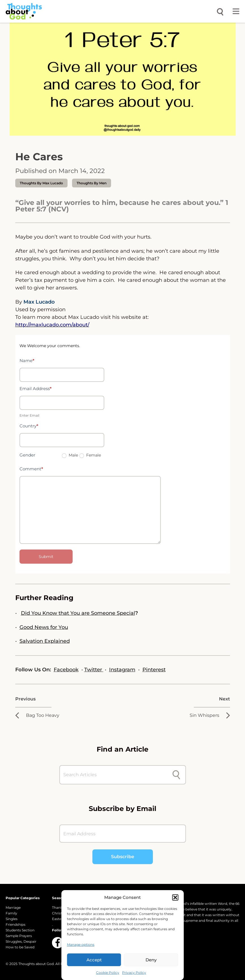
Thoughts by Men (92, 183)
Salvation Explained (45, 641)
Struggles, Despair (21, 941)
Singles (12, 919)
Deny (151, 960)
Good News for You (44, 627)
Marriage (13, 907)
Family (11, 913)
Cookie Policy (108, 973)
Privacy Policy (134, 973)
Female (90, 455)
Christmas (61, 913)
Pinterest (154, 670)
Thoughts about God (36, 964)
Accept (94, 960)
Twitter (94, 670)
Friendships (16, 924)
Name (27, 361)
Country (29, 426)
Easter (57, 919)
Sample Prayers (19, 936)
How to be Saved (20, 947)
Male (70, 455)
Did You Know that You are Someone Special (78, 613)
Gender (27, 455)
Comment (31, 469)
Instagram (122, 670)
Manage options (81, 945)
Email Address (36, 389)
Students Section (20, 930)
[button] (175, 897)
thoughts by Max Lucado (41, 183)
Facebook (66, 670)
